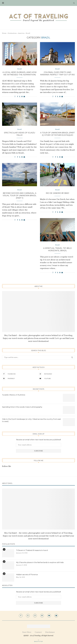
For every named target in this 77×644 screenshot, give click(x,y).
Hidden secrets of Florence (27, 575)
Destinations (12, 33)
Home (4, 33)
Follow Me (7, 466)
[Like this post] (15, 97)
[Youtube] (56, 379)
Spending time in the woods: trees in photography (22, 407)
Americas (21, 33)
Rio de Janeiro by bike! (57, 193)
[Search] (74, 3)
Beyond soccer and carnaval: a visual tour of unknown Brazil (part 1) (20, 196)
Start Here (27, 632)
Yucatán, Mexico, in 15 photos (14, 395)
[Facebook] (20, 374)
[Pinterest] (20, 379)
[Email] (56, 616)
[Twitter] (28, 616)
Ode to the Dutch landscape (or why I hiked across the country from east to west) (31, 420)
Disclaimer (50, 632)
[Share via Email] (24, 97)
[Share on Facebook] (18, 97)
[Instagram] (56, 374)
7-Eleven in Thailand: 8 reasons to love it (32, 550)
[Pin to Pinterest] (22, 97)
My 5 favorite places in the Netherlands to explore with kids (40, 563)
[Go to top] (38, 641)
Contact (38, 632)
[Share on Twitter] (20, 97)
